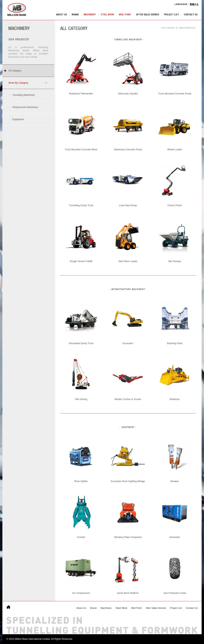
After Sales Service (148, 15)
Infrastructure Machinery (25, 107)
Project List (172, 15)
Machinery (90, 15)
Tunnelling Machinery (24, 95)
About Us (62, 15)
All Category (15, 71)
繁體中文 (194, 4)
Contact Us (191, 15)
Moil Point (125, 15)
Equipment (18, 119)
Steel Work (107, 15)
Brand (75, 15)
